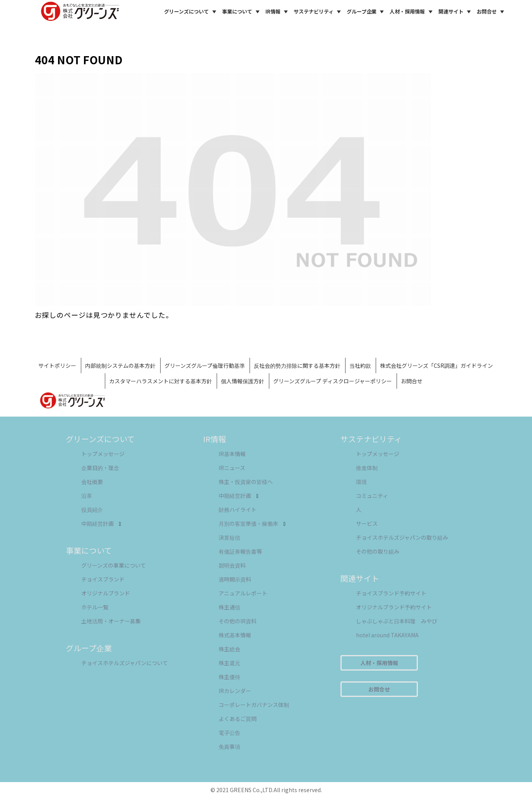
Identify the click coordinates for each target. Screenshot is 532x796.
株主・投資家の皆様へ (246, 482)
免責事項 (229, 746)
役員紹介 (92, 510)
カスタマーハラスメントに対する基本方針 (161, 381)
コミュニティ (372, 496)
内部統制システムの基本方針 (120, 365)
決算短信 (229, 537)
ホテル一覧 (95, 607)
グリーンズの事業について (114, 565)
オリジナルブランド (106, 593)
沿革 (87, 496)
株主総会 (229, 649)
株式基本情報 (235, 635)
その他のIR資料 (238, 621)
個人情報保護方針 (243, 381)
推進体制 (367, 468)
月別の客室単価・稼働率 (252, 523)
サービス (367, 523)
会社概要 (92, 482)
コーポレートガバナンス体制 (254, 705)
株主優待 (229, 677)
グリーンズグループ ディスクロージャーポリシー (333, 381)
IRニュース (232, 468)
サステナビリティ (318, 12)
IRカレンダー (235, 691)
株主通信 (229, 607)
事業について (242, 12)
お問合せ (492, 12)
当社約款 (360, 365)
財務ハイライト (238, 510)
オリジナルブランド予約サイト (394, 607)
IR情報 (278, 12)
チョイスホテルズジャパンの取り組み (402, 537)
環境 (361, 482)
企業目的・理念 (100, 468)
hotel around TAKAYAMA (387, 635)
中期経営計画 (101, 523)
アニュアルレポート (243, 593)
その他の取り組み (378, 551)
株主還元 (229, 663)
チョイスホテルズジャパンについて (125, 663)
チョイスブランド (103, 579)
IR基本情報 (232, 454)
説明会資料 (232, 565)
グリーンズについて (191, 12)
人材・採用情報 (412, 12)
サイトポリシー (57, 365)
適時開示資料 (235, 579)
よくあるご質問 (238, 719)
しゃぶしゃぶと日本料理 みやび (397, 621)
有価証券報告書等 (240, 551)
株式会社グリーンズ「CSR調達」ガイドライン (436, 365)
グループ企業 (366, 12)
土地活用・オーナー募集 (111, 621)
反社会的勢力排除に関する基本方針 (297, 365)
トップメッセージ (103, 454)
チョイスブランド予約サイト (391, 593)
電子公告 (229, 733)
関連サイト (456, 12)
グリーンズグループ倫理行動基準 (205, 365)
